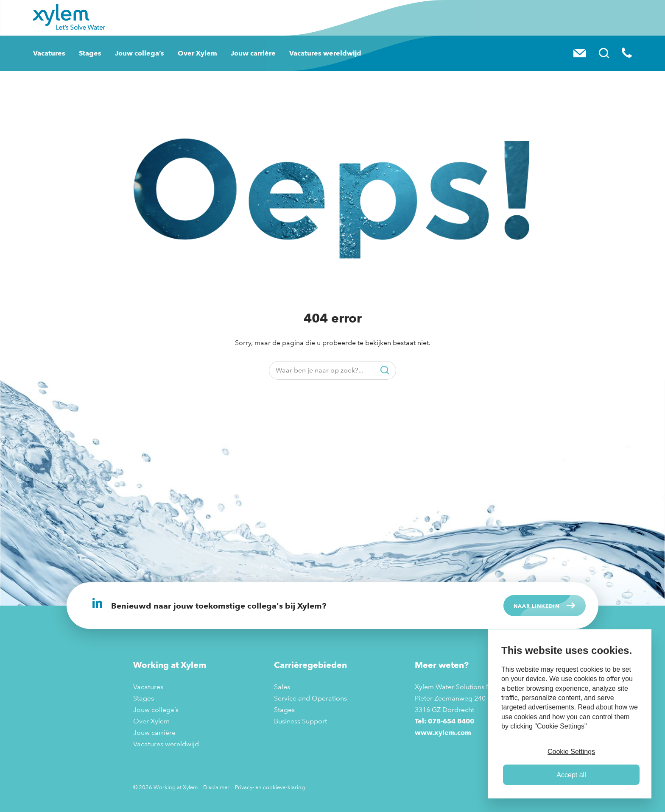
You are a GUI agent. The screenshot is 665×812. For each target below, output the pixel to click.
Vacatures (49, 53)
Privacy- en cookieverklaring (270, 787)
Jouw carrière (253, 53)
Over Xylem (197, 53)
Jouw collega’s (140, 53)
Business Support (300, 721)
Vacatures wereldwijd (325, 53)
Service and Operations (310, 698)
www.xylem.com (443, 733)
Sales (282, 687)
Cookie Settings (571, 752)
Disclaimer (216, 787)
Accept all (571, 775)
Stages (90, 53)
